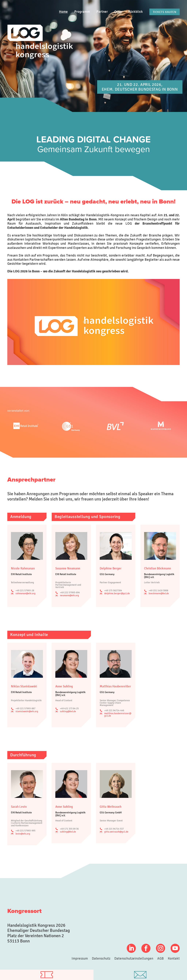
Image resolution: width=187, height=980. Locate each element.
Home (63, 12)
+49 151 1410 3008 (158, 591)
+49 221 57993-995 (25, 831)
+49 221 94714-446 (114, 711)
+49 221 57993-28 (25, 591)
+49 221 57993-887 (25, 709)
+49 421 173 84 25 (69, 709)
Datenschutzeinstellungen (134, 959)
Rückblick (136, 12)
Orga (118, 12)
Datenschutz (101, 959)
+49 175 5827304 (113, 591)
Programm (82, 12)
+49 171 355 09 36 (69, 829)
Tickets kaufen (165, 12)
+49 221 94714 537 (114, 829)
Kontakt (174, 959)
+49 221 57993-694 (70, 593)
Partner (102, 12)
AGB (161, 959)
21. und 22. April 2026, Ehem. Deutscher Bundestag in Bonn (140, 87)
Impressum (80, 959)
